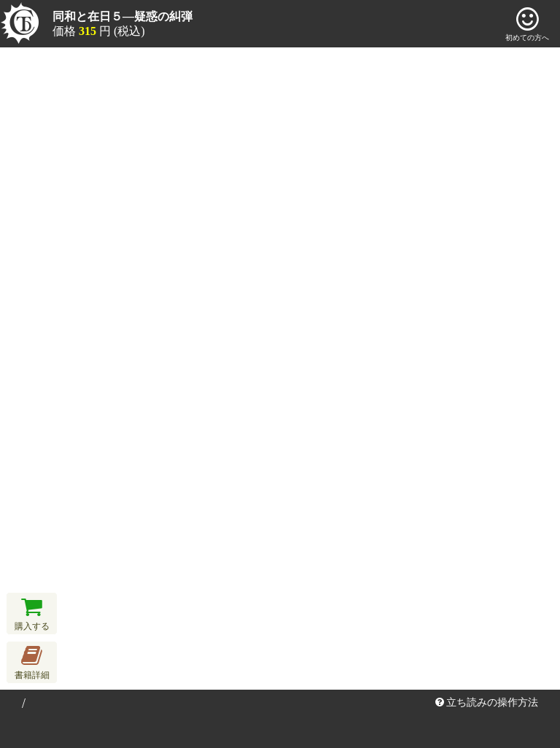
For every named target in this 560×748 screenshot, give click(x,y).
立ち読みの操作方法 (487, 702)
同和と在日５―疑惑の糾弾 (122, 16)
